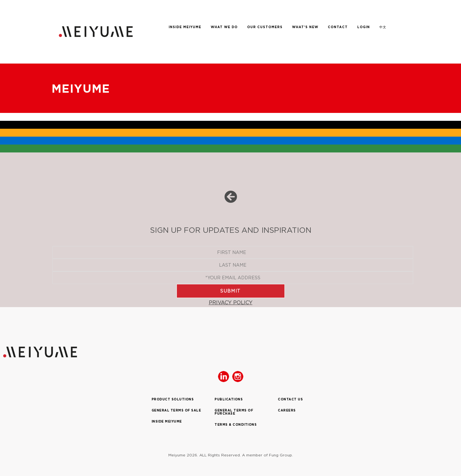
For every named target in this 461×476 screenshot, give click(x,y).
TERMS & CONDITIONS (236, 425)
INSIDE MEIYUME (167, 421)
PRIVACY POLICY (231, 302)
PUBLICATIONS (229, 399)
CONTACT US (290, 399)
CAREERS (287, 410)
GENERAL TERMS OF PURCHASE (234, 412)
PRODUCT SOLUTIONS (173, 399)
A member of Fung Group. (268, 455)
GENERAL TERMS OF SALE (176, 410)
